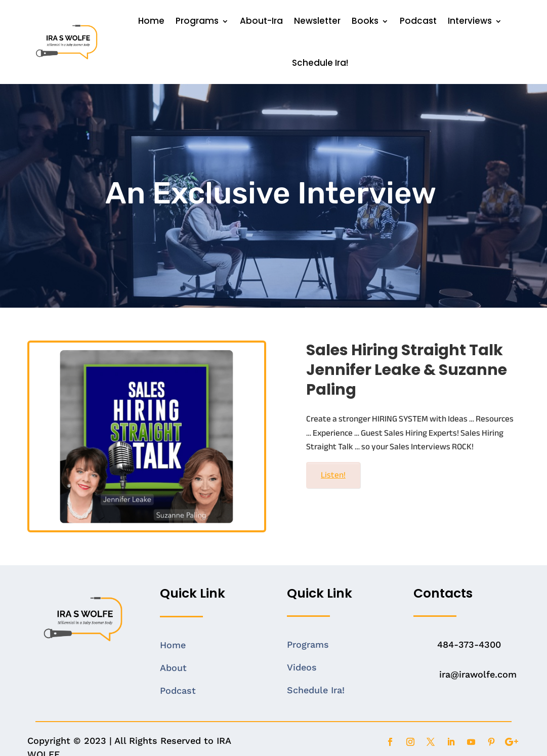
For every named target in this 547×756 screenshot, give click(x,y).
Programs (197, 21)
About (173, 668)
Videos (302, 667)
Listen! (333, 475)
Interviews (470, 21)
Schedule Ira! (320, 63)
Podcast (418, 21)
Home (151, 21)
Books (365, 21)
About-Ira (261, 21)
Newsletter (317, 21)
